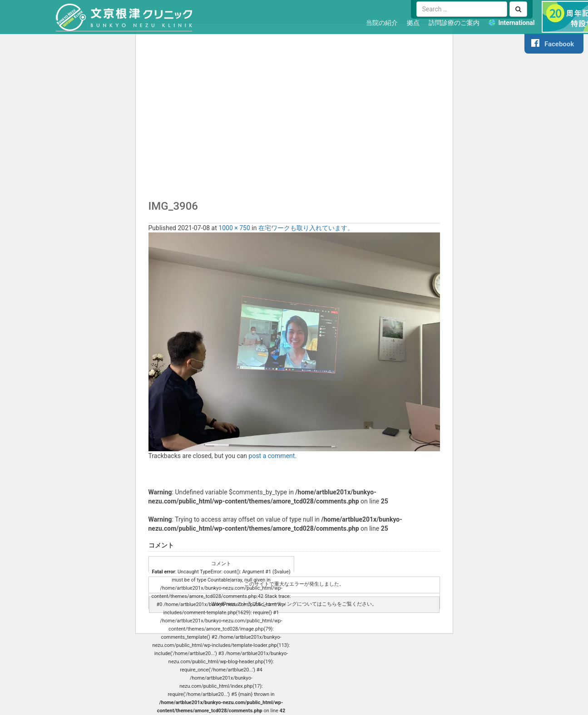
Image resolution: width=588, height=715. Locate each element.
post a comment (272, 456)
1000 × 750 (234, 228)
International (516, 23)
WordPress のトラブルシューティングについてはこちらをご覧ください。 (294, 604)
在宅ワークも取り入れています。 (306, 228)
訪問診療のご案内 (454, 23)
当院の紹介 (382, 23)
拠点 (413, 23)
